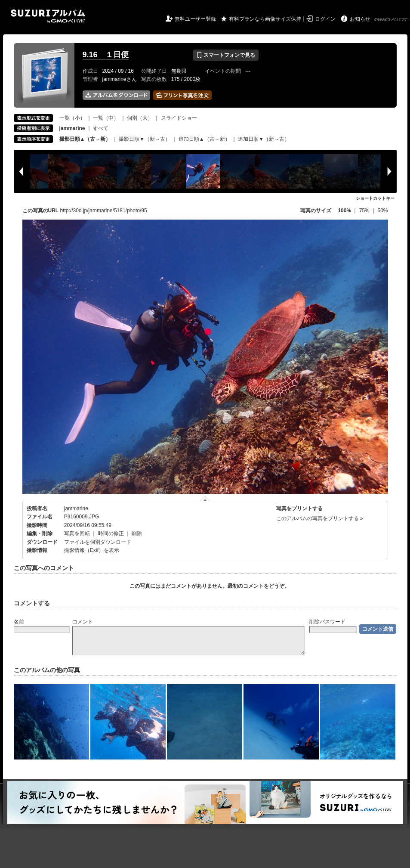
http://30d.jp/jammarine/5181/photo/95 (104, 211)
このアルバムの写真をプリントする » (320, 518)
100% (344, 211)
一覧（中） (106, 118)
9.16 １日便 (106, 55)
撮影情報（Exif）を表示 (92, 550)
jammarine (76, 508)
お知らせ (360, 19)
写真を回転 (77, 533)
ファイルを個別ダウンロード (98, 542)
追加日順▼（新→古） (264, 139)
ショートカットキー (375, 198)
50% (382, 211)
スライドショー (179, 118)
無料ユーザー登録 (195, 19)
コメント (83, 622)
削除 (137, 533)
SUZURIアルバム (48, 16)
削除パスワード (327, 622)
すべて (101, 128)
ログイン (325, 19)
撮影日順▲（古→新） (85, 139)
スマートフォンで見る (226, 55)
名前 (19, 622)
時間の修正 (111, 533)
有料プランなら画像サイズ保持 (265, 19)
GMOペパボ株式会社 (392, 20)
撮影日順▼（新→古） (145, 139)
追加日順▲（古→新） (204, 139)
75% (365, 211)
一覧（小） (72, 118)
